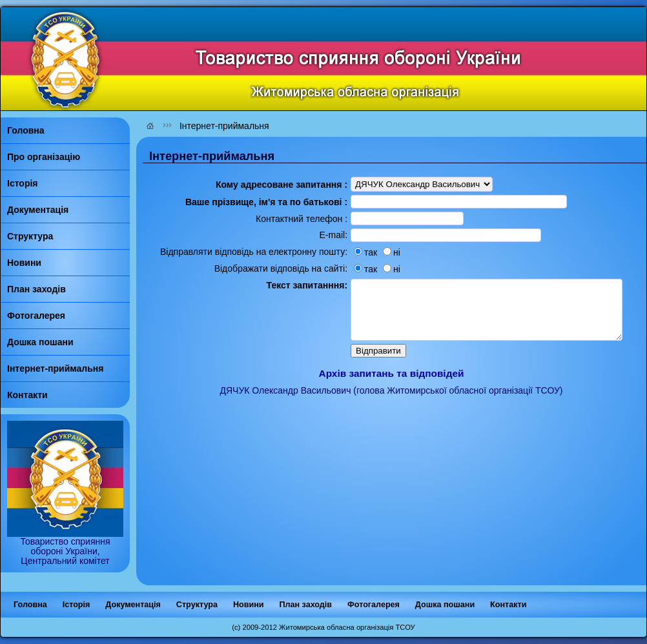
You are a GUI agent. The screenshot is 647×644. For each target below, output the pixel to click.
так (347, 259)
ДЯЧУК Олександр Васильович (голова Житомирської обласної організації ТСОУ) (391, 414)
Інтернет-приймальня (224, 126)
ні (374, 259)
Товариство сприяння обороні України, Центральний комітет (65, 547)
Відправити (360, 375)
